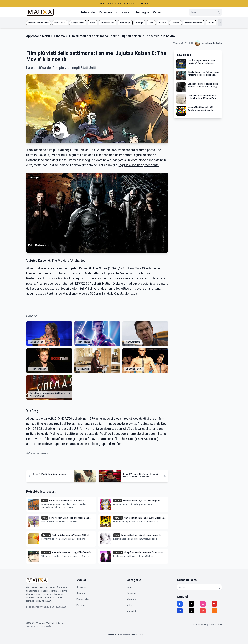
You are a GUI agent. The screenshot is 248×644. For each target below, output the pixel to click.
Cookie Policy (215, 625)
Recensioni (132, 593)
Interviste (88, 12)
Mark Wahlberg (133, 342)
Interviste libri (108, 23)
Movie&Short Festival (38, 23)
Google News (78, 23)
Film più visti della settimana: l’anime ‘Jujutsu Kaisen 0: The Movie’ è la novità (122, 36)
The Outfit (127, 439)
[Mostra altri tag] (220, 23)
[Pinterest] (203, 611)
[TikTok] (191, 611)
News (129, 587)
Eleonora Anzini (139, 634)
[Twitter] (191, 604)
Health (211, 23)
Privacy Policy (83, 599)
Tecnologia (125, 23)
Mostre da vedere (194, 23)
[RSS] (214, 611)
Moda (93, 23)
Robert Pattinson (38, 369)
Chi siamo (81, 587)
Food (151, 23)
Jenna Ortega (37, 342)
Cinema (60, 36)
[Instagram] (203, 604)
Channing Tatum (134, 369)
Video (157, 12)
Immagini (143, 12)
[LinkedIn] (180, 611)
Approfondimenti (38, 36)
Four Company (115, 634)
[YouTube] (214, 604)
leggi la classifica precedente (139, 165)
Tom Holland (84, 342)
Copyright (81, 593)
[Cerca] (219, 12)
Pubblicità (81, 605)
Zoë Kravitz (83, 369)
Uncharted (66, 283)
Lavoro (162, 23)
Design (140, 23)
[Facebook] (180, 604)
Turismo (175, 23)
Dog (164, 424)
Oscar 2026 (60, 23)
